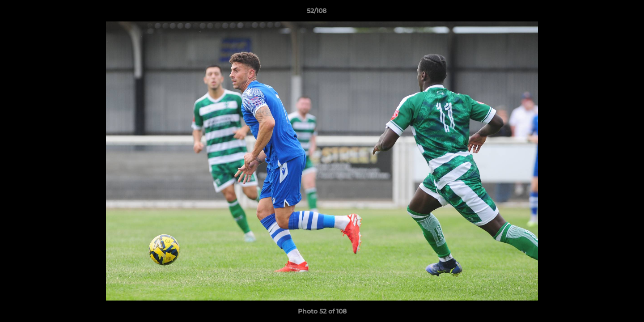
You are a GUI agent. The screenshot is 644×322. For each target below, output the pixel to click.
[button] (606, 13)
